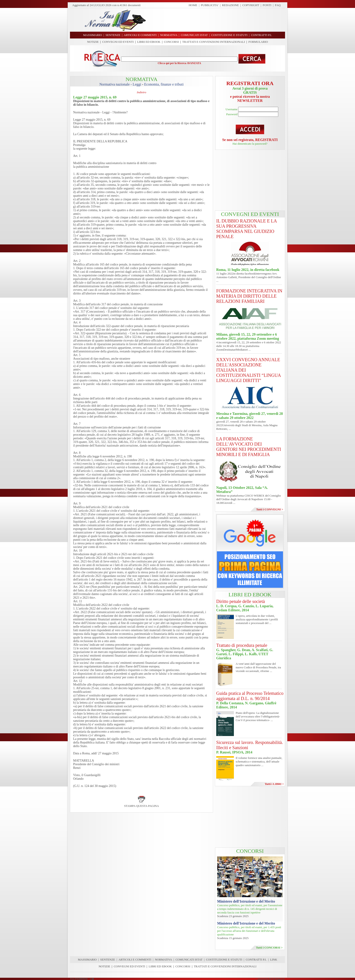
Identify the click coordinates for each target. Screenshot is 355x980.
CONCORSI (171, 42)
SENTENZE (108, 960)
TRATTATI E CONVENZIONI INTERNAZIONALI (214, 42)
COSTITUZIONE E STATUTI (224, 960)
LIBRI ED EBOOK (149, 42)
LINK (274, 960)
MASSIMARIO (87, 960)
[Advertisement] (217, 20)
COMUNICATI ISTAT (189, 960)
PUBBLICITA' (210, 5)
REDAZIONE (230, 5)
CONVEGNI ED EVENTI (118, 42)
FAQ (278, 5)
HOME (193, 5)
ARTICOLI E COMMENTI (135, 960)
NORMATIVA (163, 960)
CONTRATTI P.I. (256, 960)
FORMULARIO (258, 42)
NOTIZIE (93, 42)
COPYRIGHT (251, 5)
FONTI (267, 5)
